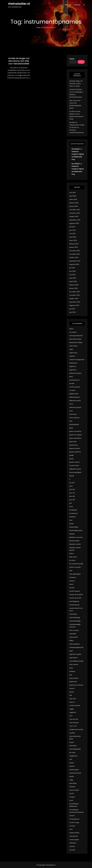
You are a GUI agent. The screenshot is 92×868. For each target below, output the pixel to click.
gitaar (71, 428)
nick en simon (74, 630)
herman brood (74, 465)
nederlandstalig (75, 617)
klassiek (72, 534)
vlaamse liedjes (74, 833)
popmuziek (73, 682)
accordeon (73, 332)
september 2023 (75, 302)
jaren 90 (72, 500)
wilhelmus (73, 843)
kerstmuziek (74, 513)
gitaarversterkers (75, 452)
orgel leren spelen (75, 654)
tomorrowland (74, 790)
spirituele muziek (75, 773)
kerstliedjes (73, 510)
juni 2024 (73, 271)
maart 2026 (73, 199)
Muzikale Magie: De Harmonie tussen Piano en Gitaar (76, 83)
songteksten (73, 756)
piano (71, 668)
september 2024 (75, 261)
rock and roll (74, 719)
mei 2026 (72, 193)
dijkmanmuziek (75, 397)
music (71, 584)
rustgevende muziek (76, 729)
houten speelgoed (75, 472)
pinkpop (72, 671)
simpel (72, 742)
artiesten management (77, 359)
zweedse (72, 850)
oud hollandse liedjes (76, 661)
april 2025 (73, 237)
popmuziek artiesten (76, 685)
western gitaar (74, 839)
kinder (72, 524)
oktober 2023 (74, 298)
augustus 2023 (74, 305)
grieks (71, 459)
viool (71, 829)
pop (71, 675)
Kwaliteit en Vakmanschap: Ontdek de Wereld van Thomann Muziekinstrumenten (77, 127)
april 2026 (73, 196)
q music (72, 688)
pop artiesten (74, 678)
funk (71, 421)
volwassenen (74, 836)
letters (72, 553)
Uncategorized (74, 819)
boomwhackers (74, 380)
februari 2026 (74, 203)
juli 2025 (72, 227)
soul (71, 759)
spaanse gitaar (74, 769)
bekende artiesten (75, 373)
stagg (71, 780)
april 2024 (73, 278)
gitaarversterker (75, 448)
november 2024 (75, 254)
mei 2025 (72, 234)
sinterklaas (73, 746)
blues (71, 377)
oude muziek (74, 664)
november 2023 (75, 295)
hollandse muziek (75, 469)
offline (72, 640)
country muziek (75, 387)
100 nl (71, 329)
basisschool (73, 363)
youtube (72, 846)
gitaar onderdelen (75, 438)
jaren (71, 486)
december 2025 (75, 210)
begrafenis (73, 370)
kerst (71, 506)
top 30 (72, 793)
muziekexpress (74, 605)
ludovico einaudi (75, 567)
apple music (73, 353)
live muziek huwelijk (76, 564)
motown (72, 581)
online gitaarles (74, 644)
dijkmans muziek (75, 400)
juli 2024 (72, 268)
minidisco (73, 577)
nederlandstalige (75, 621)
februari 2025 (74, 244)
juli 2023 (72, 309)
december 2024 (75, 251)
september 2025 (75, 220)
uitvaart (72, 816)
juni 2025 (73, 230)
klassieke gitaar (74, 541)
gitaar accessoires (75, 431)
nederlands (73, 614)
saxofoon (72, 733)
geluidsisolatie (74, 424)
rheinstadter (76, 149)
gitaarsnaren (74, 445)
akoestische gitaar (75, 339)
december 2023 (75, 292)
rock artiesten (74, 723)
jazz (71, 503)
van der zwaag (74, 822)
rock (71, 716)
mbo (71, 571)
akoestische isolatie (76, 342)
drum (71, 404)
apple (71, 349)
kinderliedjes (74, 527)
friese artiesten (74, 418)
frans (71, 411)
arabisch (72, 356)
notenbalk (73, 634)
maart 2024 (73, 281)
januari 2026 (74, 206)
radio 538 (73, 699)
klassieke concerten (76, 537)
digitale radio (74, 394)
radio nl (72, 702)
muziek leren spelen (76, 594)
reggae (72, 709)
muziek (72, 588)
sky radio (72, 752)
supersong (73, 783)
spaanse (72, 766)
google (72, 455)
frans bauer (73, 414)
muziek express (75, 591)
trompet (72, 797)
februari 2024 (74, 285)
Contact (77, 5)
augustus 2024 (74, 264)
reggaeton (73, 712)
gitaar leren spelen (76, 435)
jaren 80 (72, 496)
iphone (72, 476)
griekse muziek (74, 462)
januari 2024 (74, 288)
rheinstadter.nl (19, 4)
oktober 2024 (74, 257)
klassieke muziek (75, 544)
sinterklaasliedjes (75, 749)
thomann (72, 787)
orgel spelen (73, 658)
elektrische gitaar (75, 407)
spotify (72, 776)
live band (72, 560)
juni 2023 (73, 312)
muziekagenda (74, 601)
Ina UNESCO (76, 164)
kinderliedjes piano (76, 530)
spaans (72, 763)
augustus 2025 (74, 223)
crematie (72, 390)
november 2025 (75, 213)
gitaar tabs (73, 442)
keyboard (72, 517)
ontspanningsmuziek (76, 647)
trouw (71, 800)
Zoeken (72, 59)
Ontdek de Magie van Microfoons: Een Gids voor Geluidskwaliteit (19, 61)
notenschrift (74, 637)
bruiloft (72, 383)
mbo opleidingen (75, 574)
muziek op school (75, 598)
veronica (72, 826)
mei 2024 (72, 275)
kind (71, 520)
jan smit (72, 483)
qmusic (72, 692)
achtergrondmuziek (76, 336)
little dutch (73, 557)
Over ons (68, 5)
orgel (71, 651)
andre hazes (73, 346)
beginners (73, 366)
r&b (71, 695)
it (70, 479)
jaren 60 (72, 489)
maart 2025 (73, 240)
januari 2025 (74, 247)
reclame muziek (75, 705)
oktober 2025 (74, 216)
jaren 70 (72, 493)
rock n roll (73, 726)
